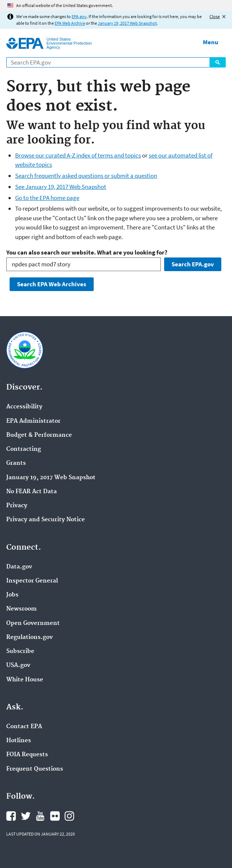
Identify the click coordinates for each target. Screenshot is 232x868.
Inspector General (32, 581)
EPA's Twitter (26, 816)
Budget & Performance (39, 435)
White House (25, 680)
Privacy (17, 506)
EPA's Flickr (55, 816)
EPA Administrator (33, 421)
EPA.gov (79, 16)
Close (215, 16)
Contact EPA (24, 727)
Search (218, 62)
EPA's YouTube (40, 816)
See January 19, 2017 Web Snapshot (61, 187)
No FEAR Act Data (32, 492)
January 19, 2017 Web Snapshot (127, 23)
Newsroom (22, 609)
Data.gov (19, 567)
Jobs (12, 595)
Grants (16, 463)
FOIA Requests (27, 755)
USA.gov (18, 665)
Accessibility (24, 407)
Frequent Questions (35, 769)
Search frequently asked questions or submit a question (86, 176)
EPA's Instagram (69, 816)
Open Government (33, 623)
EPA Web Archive (70, 23)
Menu (211, 42)
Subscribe (20, 651)
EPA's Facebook (11, 816)
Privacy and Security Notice (46, 520)
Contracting (24, 449)
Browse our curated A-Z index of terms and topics (78, 155)
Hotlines (19, 741)
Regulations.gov (30, 637)
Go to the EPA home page (47, 198)
